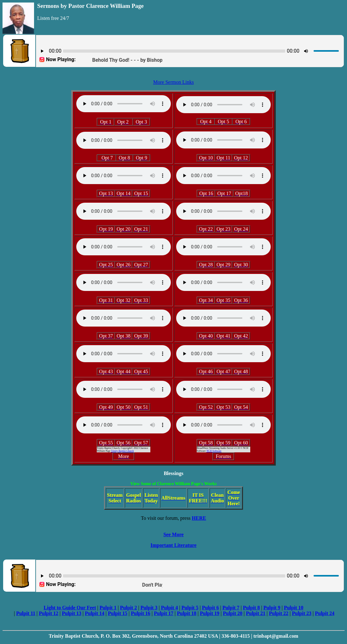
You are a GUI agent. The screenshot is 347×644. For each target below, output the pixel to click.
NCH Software (214, 451)
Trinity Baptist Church (122, 451)
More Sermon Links (173, 82)
